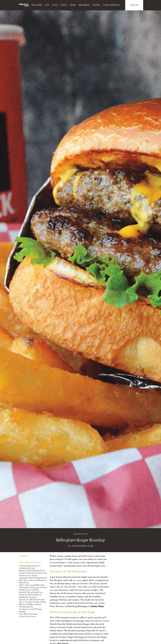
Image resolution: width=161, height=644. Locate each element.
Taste (64, 5)
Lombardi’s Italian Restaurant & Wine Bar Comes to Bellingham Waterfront (33, 580)
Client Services (111, 5)
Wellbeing (84, 5)
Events (96, 5)
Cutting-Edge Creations (29, 566)
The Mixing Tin (26, 607)
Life (47, 5)
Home (73, 5)
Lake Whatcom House (28, 614)
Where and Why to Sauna (30, 604)
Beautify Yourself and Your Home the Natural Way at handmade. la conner (31, 595)
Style (55, 5)
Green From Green (27, 617)
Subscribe (134, 5)
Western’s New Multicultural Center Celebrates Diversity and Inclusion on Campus (33, 573)
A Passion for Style (27, 568)
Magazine (37, 5)
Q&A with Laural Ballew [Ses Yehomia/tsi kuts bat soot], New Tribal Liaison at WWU (33, 588)
